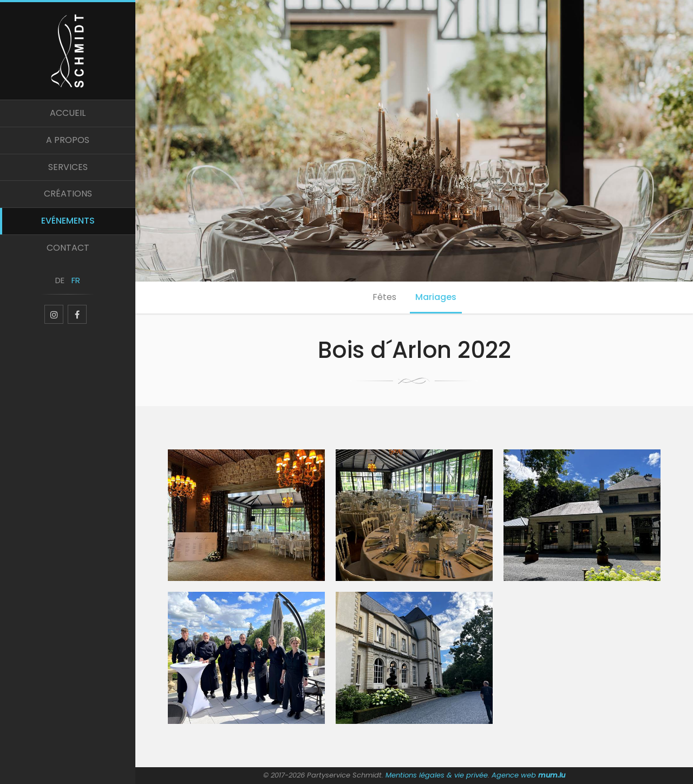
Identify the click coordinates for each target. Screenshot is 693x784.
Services (68, 167)
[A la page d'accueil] (68, 50)
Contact (68, 248)
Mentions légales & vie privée (437, 775)
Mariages (436, 297)
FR (76, 280)
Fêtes (384, 297)
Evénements (68, 221)
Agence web (514, 775)
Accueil (68, 113)
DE (60, 280)
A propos (68, 140)
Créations (68, 194)
